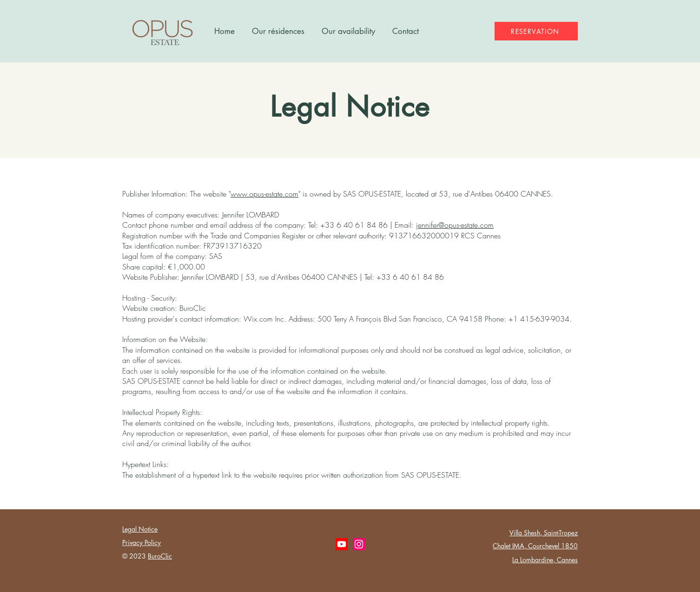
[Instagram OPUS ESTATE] (359, 544)
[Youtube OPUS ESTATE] (342, 544)
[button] (278, 31)
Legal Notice (140, 529)
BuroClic (160, 556)
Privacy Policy (142, 543)
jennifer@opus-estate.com (455, 225)
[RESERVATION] (536, 31)
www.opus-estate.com (264, 194)
